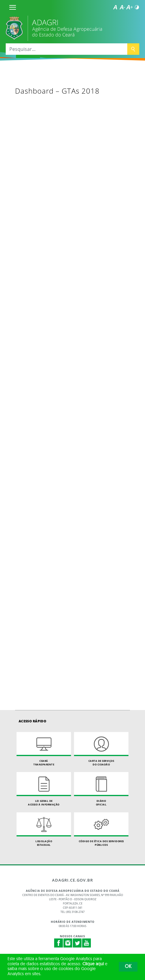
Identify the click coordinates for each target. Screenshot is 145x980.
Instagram (68, 943)
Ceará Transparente (44, 749)
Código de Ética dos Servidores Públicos (101, 829)
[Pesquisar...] (66, 49)
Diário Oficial (101, 789)
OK (128, 967)
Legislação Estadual (44, 829)
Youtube (87, 943)
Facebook (59, 943)
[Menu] (13, 7)
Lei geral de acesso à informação (44, 789)
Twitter (77, 943)
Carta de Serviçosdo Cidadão (101, 749)
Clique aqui (93, 964)
